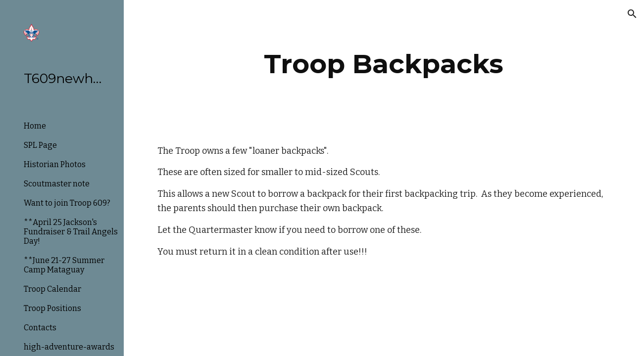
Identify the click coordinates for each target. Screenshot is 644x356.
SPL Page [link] (40, 145)
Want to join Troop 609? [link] (67, 203)
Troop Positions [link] (52, 308)
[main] (384, 64)
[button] (632, 14)
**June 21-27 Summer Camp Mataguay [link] (64, 265)
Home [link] (35, 126)
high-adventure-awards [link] (69, 347)
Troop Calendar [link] (52, 289)
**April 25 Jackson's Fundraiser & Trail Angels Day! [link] (71, 232)
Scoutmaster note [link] (57, 184)
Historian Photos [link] (55, 164)
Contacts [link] (40, 328)
